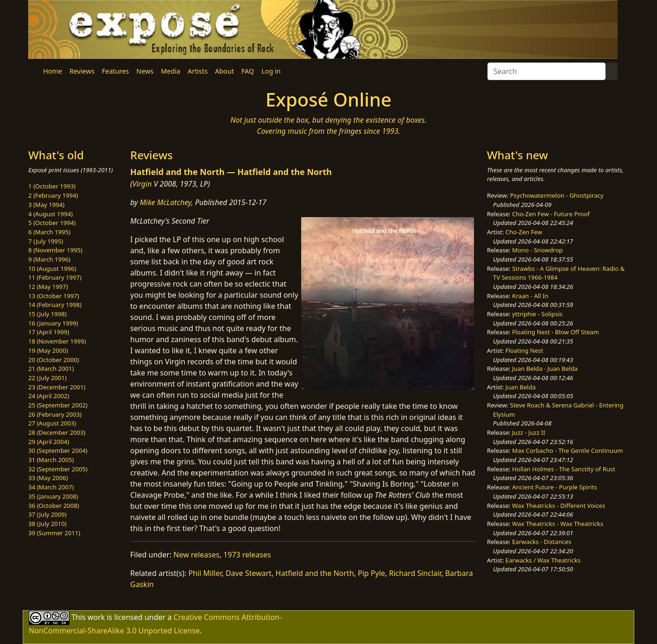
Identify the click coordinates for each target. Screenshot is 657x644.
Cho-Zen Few (524, 232)
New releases (196, 555)
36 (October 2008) (54, 506)
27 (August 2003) (52, 423)
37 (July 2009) (47, 514)
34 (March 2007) (51, 487)
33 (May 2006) (48, 478)
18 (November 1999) (57, 341)
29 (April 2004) (49, 442)
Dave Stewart (249, 573)
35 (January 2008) (53, 496)
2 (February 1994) (53, 195)
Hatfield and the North (315, 573)
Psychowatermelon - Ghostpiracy (557, 195)
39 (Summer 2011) (54, 533)
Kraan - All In (530, 296)
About (224, 71)
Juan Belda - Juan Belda (545, 369)
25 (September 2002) (58, 405)
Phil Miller (205, 573)
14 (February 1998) (55, 305)
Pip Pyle (371, 573)
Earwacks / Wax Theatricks (543, 560)
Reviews (82, 71)
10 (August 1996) (52, 269)
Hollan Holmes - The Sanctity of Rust (563, 469)
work (96, 617)
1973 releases (247, 555)
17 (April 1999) (49, 332)
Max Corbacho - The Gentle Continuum (567, 450)
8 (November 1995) (55, 250)
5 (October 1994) (52, 223)
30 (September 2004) (58, 450)
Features (115, 71)
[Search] (546, 71)
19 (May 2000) (48, 350)
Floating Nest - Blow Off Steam (555, 332)
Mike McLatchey (166, 202)
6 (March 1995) (49, 232)
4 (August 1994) (51, 214)
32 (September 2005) (58, 469)
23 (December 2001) (57, 387)
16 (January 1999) (53, 323)
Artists (198, 71)
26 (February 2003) (55, 414)
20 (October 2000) (54, 360)
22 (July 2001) (47, 378)
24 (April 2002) (49, 396)
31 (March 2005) (51, 460)
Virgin (142, 184)
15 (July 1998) (47, 314)
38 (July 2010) (47, 524)
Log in (271, 71)
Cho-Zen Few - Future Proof (551, 214)
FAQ (248, 71)
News (145, 71)
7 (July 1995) (46, 241)
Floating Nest (524, 350)
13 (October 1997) (54, 296)
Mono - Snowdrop (537, 250)
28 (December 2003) (57, 432)
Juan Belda (521, 387)
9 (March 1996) (49, 259)
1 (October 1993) (52, 186)
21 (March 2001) (51, 369)
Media (171, 71)
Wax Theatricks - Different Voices (559, 506)
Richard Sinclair (415, 573)
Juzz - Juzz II (528, 432)
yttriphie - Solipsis (537, 314)
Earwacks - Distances (542, 542)
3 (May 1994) (46, 205)
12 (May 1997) (48, 287)
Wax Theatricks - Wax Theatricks (558, 524)
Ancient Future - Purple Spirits (554, 487)
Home (53, 71)
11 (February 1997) (55, 277)
